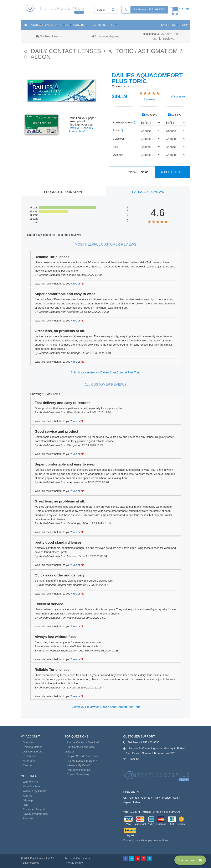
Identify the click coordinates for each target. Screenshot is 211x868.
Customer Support (34, 809)
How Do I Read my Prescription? (81, 130)
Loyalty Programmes (35, 814)
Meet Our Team (32, 786)
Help (113, 25)
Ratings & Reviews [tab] (148, 192)
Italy (157, 798)
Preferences (30, 756)
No (83, 284)
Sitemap (28, 800)
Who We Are (30, 782)
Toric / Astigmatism (143, 51)
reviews (150, 99)
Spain (177, 798)
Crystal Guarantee (78, 774)
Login (185, 25)
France (166, 798)
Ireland (137, 802)
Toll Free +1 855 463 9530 (149, 9)
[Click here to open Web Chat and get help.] (190, 860)
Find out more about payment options (146, 840)
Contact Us (99, 25)
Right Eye (150, 115)
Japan (127, 802)
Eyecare (28, 818)
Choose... (147, 131)
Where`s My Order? (79, 765)
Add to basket (173, 172)
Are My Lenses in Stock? (82, 761)
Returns (28, 796)
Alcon (37, 57)
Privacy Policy (74, 863)
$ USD (185, 9)
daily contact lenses (63, 51)
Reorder (169, 25)
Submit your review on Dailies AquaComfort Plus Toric (105, 372)
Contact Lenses (44, 25)
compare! (178, 97)
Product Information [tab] (63, 192)
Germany (147, 798)
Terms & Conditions (77, 858)
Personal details (33, 747)
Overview (29, 742)
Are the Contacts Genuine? (83, 742)
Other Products (74, 25)
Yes (75, 284)
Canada (134, 798)
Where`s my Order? (35, 791)
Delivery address (33, 752)
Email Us (134, 759)
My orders (29, 761)
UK (125, 798)
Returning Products (78, 770)
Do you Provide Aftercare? (83, 756)
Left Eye (175, 115)
